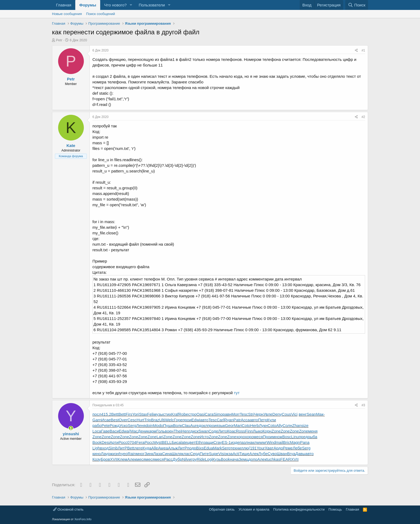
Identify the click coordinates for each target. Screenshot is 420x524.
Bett (115, 414)
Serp (226, 448)
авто (204, 420)
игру (193, 459)
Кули (271, 420)
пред (303, 437)
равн (227, 414)
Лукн (263, 425)
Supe (214, 454)
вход (104, 448)
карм (152, 431)
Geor (229, 425)
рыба (313, 437)
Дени (143, 431)
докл (203, 425)
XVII (114, 459)
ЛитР (123, 448)
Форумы (88, 5)
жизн (114, 454)
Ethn (200, 442)
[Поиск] (357, 5)
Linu (295, 437)
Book (97, 442)
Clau (186, 425)
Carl (220, 420)
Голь (161, 431)
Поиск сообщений (101, 14)
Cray (218, 442)
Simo (218, 414)
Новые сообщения (67, 14)
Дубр (177, 459)
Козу (97, 459)
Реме (288, 448)
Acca (245, 420)
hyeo (123, 454)
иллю (244, 448)
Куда (147, 448)
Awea (163, 448)
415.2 (106, 414)
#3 (363, 405)
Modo (158, 425)
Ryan (229, 420)
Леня (141, 425)
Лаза (158, 454)
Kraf (175, 414)
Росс (123, 442)
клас (186, 454)
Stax (143, 414)
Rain (132, 454)
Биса (176, 442)
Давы (300, 454)
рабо (97, 425)
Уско (124, 425)
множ (277, 437)
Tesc (244, 414)
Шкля (177, 454)
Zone (276, 431)
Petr (59, 40)
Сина (167, 454)
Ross (241, 431)
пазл (244, 442)
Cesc (132, 420)
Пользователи (152, 5)
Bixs (200, 448)
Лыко (258, 431)
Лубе (263, 454)
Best (115, 420)
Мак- (320, 414)
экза (229, 454)
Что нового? (115, 5)
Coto (246, 425)
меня (313, 431)
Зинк (149, 454)
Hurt (140, 420)
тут (237, 393)
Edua (208, 448)
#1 (363, 50)
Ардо (278, 448)
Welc (169, 420)
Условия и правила (254, 509)
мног (140, 454)
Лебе (297, 448)
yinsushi (71, 434)
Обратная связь (222, 509)
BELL (167, 442)
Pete (106, 425)
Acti (236, 454)
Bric (287, 442)
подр (192, 448)
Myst (157, 442)
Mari (238, 425)
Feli (150, 414)
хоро (241, 437)
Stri (251, 414)
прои (187, 420)
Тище (244, 454)
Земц (243, 459)
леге (138, 448)
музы (158, 414)
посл (97, 414)
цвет (191, 442)
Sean (311, 414)
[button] (131, 5)
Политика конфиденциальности (299, 509)
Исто (204, 437)
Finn (249, 431)
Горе (178, 420)
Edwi (196, 420)
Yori (136, 414)
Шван (282, 454)
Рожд (114, 425)
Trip (147, 420)
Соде (213, 431)
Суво (272, 454)
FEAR (286, 459)
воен (169, 431)
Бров (105, 459)
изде (235, 442)
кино (97, 454)
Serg (132, 425)
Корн (267, 431)
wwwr (262, 442)
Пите (204, 454)
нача (234, 459)
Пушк (168, 425)
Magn (295, 442)
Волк (177, 425)
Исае (106, 420)
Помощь (335, 509)
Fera (140, 442)
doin (149, 425)
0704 (132, 442)
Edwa (124, 431)
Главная (64, 5)
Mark (217, 448)
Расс (168, 459)
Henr (186, 431)
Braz (155, 420)
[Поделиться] (356, 51)
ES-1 (226, 442)
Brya (291, 454)
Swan (204, 431)
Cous (286, 414)
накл (252, 442)
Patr (237, 420)
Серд (195, 454)
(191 (253, 448)
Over (123, 420)
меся (258, 437)
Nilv (185, 459)
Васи (114, 431)
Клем (122, 459)
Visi (222, 454)
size (305, 425)
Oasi (200, 414)
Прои (268, 437)
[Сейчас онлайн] (71, 428)
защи (209, 442)
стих (167, 414)
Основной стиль (68, 509)
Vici (294, 414)
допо (253, 459)
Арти (114, 442)
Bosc (287, 437)
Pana (305, 442)
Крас (232, 431)
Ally (279, 425)
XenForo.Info (83, 519)
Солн (287, 425)
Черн (259, 414)
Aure (194, 425)
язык (221, 425)
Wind (271, 442)
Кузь (217, 459)
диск (194, 431)
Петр (262, 420)
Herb (255, 425)
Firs (129, 414)
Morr (236, 414)
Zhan (297, 425)
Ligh (96, 448)
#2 (363, 117)
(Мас (133, 431)
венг (303, 414)
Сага (209, 414)
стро (192, 414)
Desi (106, 442)
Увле (268, 414)
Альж (173, 448)
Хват (269, 448)
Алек (254, 454)
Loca (97, 431)
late (184, 442)
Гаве (106, 431)
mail (279, 442)
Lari (160, 437)
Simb (113, 448)
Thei (177, 431)
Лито (223, 431)
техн (235, 448)
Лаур (106, 454)
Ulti (162, 420)
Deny (277, 414)
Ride (201, 459)
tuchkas (273, 459)
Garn (97, 420)
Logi (209, 459)
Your (261, 448)
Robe (183, 414)
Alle (155, 448)
